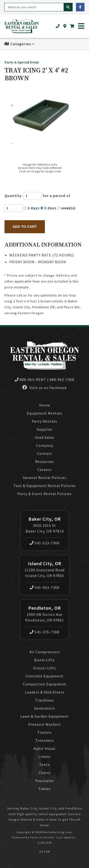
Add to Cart (25, 226)
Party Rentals (44, 421)
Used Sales (45, 437)
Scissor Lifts (45, 668)
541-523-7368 (44, 543)
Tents (44, 765)
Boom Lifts (44, 660)
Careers (44, 470)
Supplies (45, 429)
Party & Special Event (22, 63)
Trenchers (45, 740)
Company (45, 445)
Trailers (44, 732)
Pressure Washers (44, 724)
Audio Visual (44, 748)
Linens (44, 756)
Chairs (44, 773)
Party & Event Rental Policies (44, 494)
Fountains (45, 781)
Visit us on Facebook (44, 387)
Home (45, 405)
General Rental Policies (45, 478)
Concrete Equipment (45, 676)
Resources (44, 461)
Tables (45, 789)
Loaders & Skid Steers (45, 692)
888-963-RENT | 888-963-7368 (44, 380)
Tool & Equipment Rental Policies (44, 486)
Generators (45, 708)
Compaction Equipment (45, 684)
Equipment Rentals (45, 413)
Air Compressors (45, 652)
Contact (44, 453)
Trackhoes (45, 700)
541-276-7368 (44, 632)
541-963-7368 (44, 587)
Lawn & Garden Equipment (44, 716)
